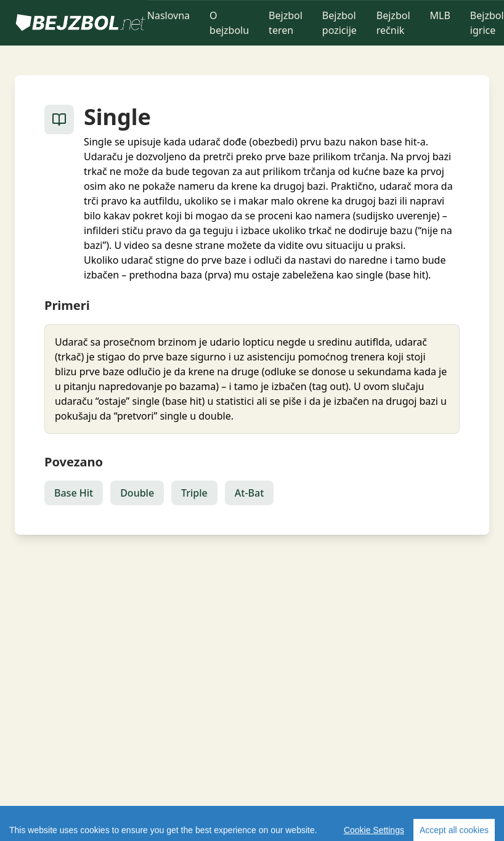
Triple (194, 493)
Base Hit (74, 493)
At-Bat (250, 493)
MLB (440, 15)
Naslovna (169, 15)
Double (137, 493)
